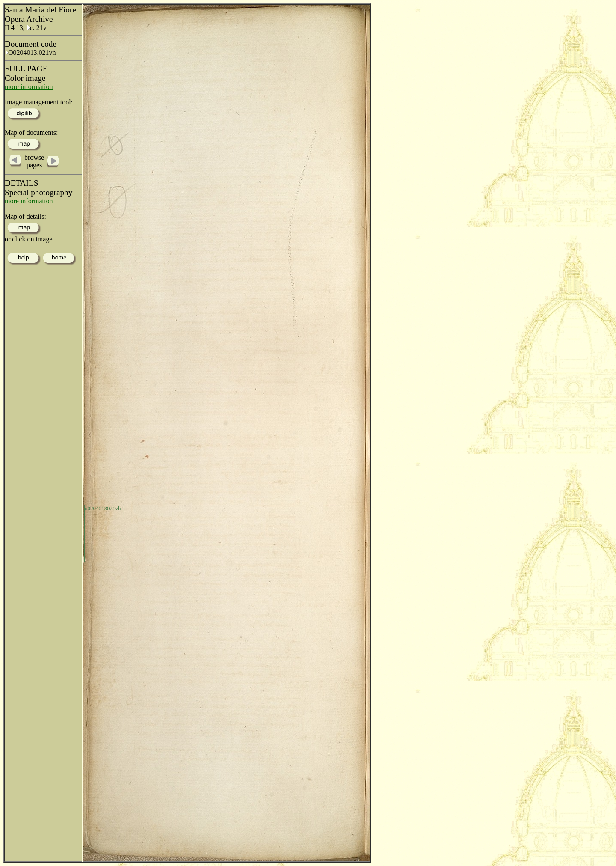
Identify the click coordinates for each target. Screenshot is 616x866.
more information (29, 87)
